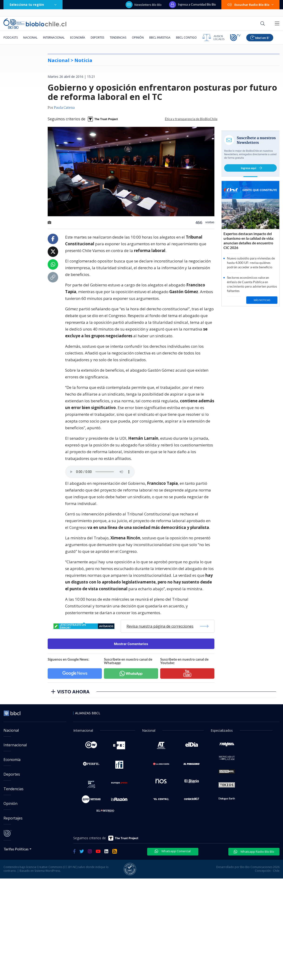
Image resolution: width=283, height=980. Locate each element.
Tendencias (118, 38)
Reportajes (13, 818)
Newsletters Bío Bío (144, 5)
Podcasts (11, 38)
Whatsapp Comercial (173, 851)
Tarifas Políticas (16, 849)
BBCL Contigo (186, 38)
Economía (78, 38)
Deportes (97, 38)
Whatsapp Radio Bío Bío (254, 852)
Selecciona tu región (33, 5)
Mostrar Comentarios (131, 644)
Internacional (54, 38)
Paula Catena (64, 108)
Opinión (138, 38)
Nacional (30, 38)
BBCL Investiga (160, 38)
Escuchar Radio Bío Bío (250, 5)
